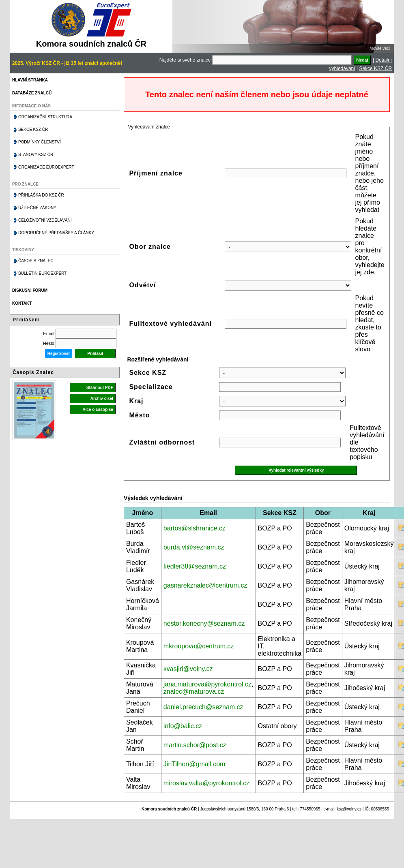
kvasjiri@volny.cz (188, 669)
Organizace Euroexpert (46, 167)
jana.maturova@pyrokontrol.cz (207, 684)
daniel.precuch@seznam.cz (203, 707)
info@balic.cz (183, 726)
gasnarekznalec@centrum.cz (205, 585)
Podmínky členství (40, 142)
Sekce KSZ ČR (375, 68)
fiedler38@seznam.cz (195, 566)
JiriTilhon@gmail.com (194, 764)
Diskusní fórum (30, 290)
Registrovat (59, 354)
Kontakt (22, 303)
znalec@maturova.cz (194, 692)
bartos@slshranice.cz (194, 528)
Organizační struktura (45, 117)
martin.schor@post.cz (195, 745)
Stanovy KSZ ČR (36, 155)
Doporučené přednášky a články (56, 233)
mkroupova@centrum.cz (199, 646)
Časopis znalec (36, 261)
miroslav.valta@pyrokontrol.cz (206, 783)
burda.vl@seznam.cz (194, 547)
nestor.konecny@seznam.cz (204, 623)
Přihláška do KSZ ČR (41, 195)
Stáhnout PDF (100, 388)
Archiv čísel (102, 399)
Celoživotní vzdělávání (45, 220)
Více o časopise (98, 409)
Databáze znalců (32, 93)
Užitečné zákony (37, 208)
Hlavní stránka (30, 80)
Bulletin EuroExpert (42, 273)
